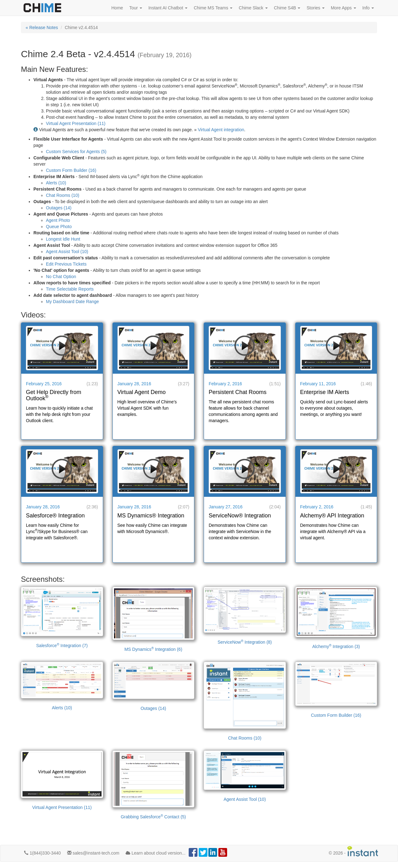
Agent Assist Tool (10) (67, 252)
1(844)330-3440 (42, 853)
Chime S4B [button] (287, 8)
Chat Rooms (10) (63, 195)
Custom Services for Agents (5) (76, 152)
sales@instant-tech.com (93, 853)
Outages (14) (59, 208)
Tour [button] (136, 8)
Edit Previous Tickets (66, 264)
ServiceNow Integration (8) (245, 616)
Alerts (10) (56, 183)
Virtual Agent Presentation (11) (76, 123)
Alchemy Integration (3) (336, 618)
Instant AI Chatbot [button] (168, 8)
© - (354, 851)
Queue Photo (59, 227)
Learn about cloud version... (156, 853)
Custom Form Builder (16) (71, 170)
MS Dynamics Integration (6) (154, 619)
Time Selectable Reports (70, 289)
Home (117, 8)
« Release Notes (42, 27)
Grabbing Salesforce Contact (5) (154, 785)
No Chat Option (61, 277)
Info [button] (368, 8)
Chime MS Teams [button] (213, 8)
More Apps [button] (343, 8)
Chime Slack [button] (253, 8)
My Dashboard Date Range (72, 302)
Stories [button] (315, 8)
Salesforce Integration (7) (62, 617)
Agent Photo (58, 220)
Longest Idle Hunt (63, 239)
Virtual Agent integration (221, 130)
